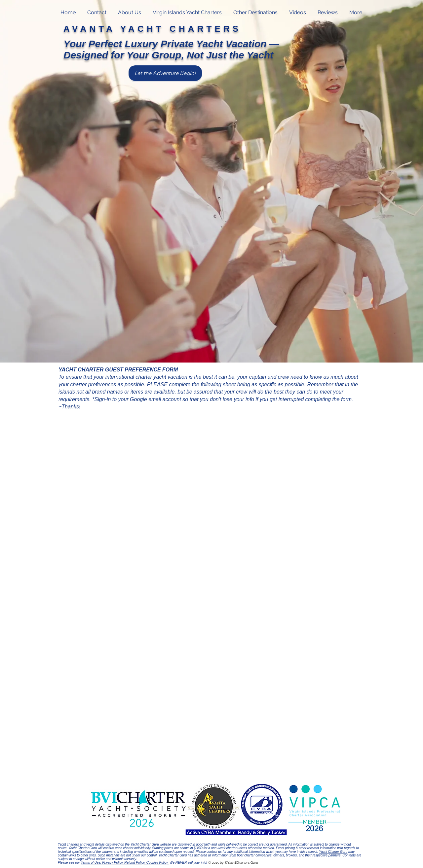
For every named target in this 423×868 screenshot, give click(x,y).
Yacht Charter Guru (333, 852)
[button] (187, 13)
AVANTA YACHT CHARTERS (152, 29)
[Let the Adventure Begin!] (165, 73)
